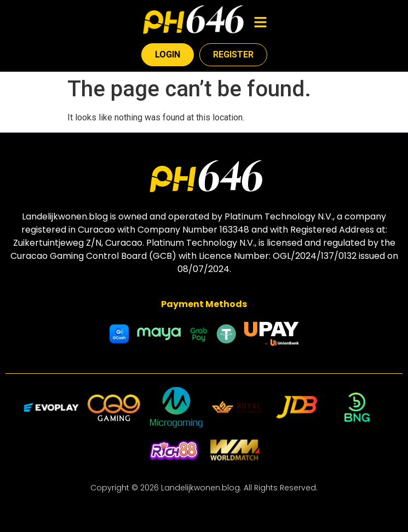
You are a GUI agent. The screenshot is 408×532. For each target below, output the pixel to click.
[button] (260, 23)
